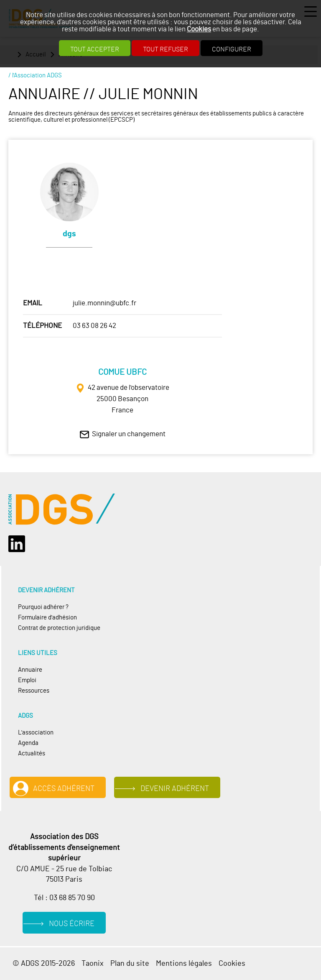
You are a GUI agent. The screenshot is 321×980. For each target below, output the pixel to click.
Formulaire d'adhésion (47, 618)
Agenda (28, 743)
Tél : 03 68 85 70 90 (64, 898)
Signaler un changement (129, 434)
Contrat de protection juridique (59, 628)
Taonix (93, 964)
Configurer (232, 49)
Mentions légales (184, 964)
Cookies (199, 29)
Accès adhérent (64, 789)
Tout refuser (166, 49)
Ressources (34, 691)
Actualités (32, 754)
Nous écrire (72, 924)
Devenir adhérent (175, 789)
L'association (36, 733)
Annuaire (30, 670)
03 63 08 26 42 (94, 326)
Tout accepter (95, 49)
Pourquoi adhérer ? (43, 607)
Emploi (27, 680)
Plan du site (130, 964)
